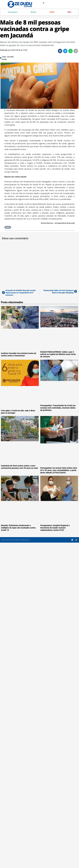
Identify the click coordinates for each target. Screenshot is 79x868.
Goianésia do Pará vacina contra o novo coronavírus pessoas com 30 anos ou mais (19, 467)
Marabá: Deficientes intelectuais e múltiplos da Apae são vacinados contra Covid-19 (18, 528)
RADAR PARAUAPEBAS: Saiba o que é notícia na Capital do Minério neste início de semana (58, 354)
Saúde (4, 59)
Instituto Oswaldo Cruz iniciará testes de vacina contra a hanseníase (19, 354)
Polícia (52, 12)
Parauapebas (13, 12)
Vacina (8, 227)
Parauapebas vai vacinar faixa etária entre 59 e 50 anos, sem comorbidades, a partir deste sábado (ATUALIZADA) (59, 470)
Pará (69, 12)
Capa (4, 57)
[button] (60, 51)
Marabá (33, 12)
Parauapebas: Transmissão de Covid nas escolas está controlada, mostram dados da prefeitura (58, 408)
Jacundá (10, 57)
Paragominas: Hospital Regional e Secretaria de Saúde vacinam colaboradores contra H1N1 (55, 528)
